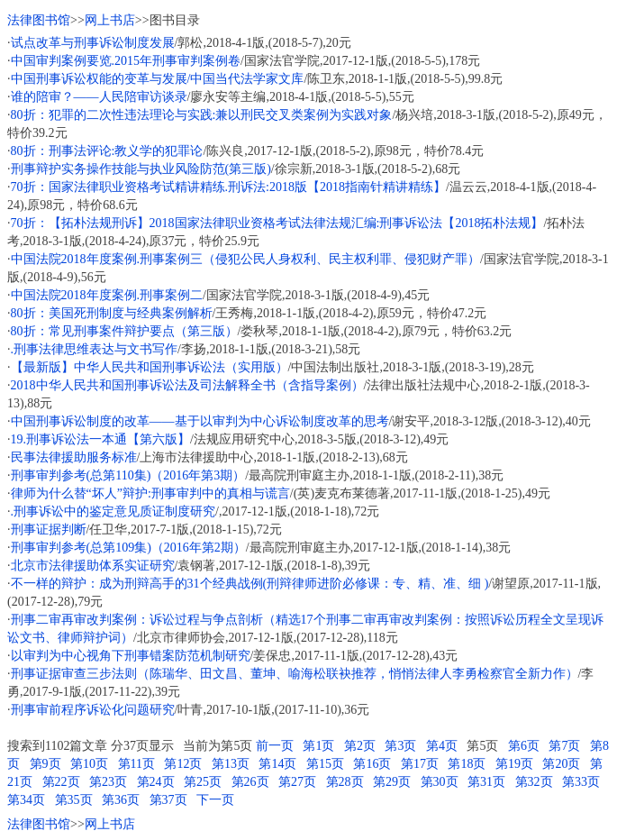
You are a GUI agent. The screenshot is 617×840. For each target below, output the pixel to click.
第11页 (136, 764)
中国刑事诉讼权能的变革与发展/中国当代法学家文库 (158, 79)
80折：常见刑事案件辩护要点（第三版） (124, 331)
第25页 (203, 782)
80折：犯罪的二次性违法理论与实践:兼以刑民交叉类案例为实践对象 (202, 115)
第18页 (467, 764)
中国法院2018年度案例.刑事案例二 (107, 295)
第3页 (400, 746)
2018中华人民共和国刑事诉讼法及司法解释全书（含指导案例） (187, 385)
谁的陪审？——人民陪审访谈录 (99, 97)
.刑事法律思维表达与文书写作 (95, 349)
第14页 (277, 764)
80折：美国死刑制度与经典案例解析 (112, 313)
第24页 (156, 782)
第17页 (420, 764)
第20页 (561, 764)
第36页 (121, 800)
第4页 (442, 746)
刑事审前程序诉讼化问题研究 (93, 710)
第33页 (581, 782)
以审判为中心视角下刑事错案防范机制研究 (131, 656)
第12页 (183, 764)
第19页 (514, 764)
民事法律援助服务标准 (74, 457)
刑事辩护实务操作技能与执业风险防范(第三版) (141, 169)
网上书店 (110, 20)
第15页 (325, 764)
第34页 (26, 800)
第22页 (61, 782)
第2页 (360, 746)
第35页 (74, 800)
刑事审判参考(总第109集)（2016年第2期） (128, 548)
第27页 (297, 782)
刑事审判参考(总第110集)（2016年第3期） (128, 475)
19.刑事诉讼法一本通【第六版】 (101, 439)
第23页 (108, 782)
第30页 (440, 782)
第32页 (534, 782)
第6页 (524, 746)
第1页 (318, 746)
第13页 (231, 764)
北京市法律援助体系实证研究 (93, 566)
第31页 (486, 782)
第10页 (89, 764)
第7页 (564, 746)
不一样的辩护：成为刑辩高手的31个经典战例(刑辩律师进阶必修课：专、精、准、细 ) (250, 584)
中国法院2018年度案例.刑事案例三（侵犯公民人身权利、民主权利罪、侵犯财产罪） (246, 259)
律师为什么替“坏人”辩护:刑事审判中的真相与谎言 (150, 493)
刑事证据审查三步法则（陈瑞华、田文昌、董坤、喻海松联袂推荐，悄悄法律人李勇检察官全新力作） (295, 674)
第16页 (372, 764)
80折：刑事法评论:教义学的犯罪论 (107, 151)
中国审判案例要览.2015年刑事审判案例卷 (126, 61)
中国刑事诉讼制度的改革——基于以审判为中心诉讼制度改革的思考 (200, 421)
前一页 (275, 746)
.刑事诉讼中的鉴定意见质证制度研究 (113, 511)
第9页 (45, 764)
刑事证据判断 (49, 530)
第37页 (168, 800)
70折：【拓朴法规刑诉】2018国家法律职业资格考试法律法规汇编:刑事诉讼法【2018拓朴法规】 (277, 223)
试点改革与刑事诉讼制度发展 (93, 43)
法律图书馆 (39, 20)
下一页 (215, 800)
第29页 (392, 782)
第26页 (250, 782)
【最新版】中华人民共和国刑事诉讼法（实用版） (150, 367)
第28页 (345, 782)
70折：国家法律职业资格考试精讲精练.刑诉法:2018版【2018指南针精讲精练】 (228, 187)
